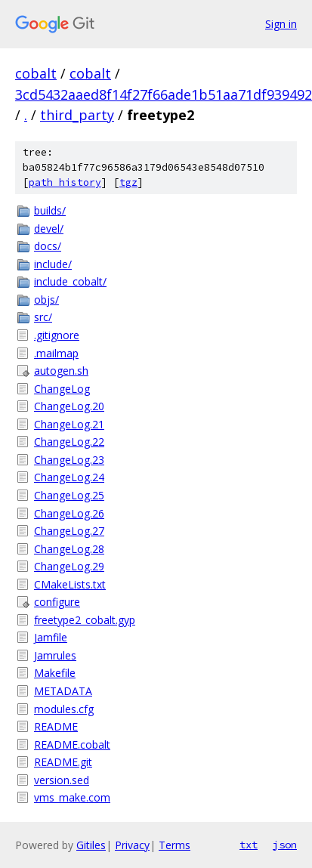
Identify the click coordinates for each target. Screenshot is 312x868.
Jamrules (55, 655)
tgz (128, 182)
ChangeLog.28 (69, 549)
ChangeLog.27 (69, 531)
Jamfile (51, 637)
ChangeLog (62, 389)
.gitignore (57, 335)
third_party (77, 115)
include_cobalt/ (70, 281)
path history (65, 182)
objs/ (46, 300)
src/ (43, 317)
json (285, 845)
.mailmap (56, 353)
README (56, 726)
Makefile (55, 673)
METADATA (63, 691)
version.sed (62, 780)
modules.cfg (64, 709)
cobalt (36, 73)
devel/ (49, 229)
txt (249, 845)
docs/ (48, 246)
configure (57, 602)
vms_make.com (72, 797)
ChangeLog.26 (69, 513)
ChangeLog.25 (69, 495)
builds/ (50, 210)
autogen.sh (61, 371)
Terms (175, 845)
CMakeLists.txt (70, 584)
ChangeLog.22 (69, 442)
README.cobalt (72, 744)
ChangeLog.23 (69, 460)
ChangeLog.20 (69, 406)
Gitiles (91, 845)
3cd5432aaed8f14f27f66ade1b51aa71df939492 (164, 94)
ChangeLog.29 (69, 566)
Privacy (132, 845)
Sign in (281, 24)
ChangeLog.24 (69, 477)
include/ (53, 264)
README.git (63, 762)
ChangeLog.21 (69, 424)
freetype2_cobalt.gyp (85, 620)
